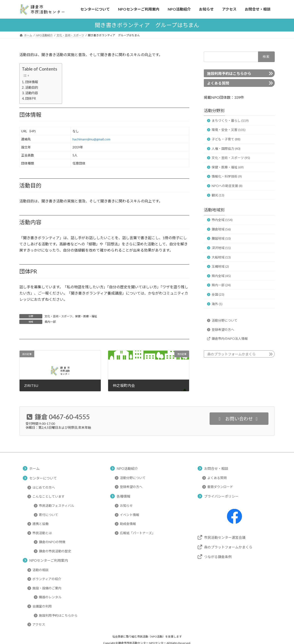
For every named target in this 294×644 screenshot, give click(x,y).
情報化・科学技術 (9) (227, 176)
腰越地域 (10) (221, 238)
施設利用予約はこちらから (229, 73)
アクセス (39, 624)
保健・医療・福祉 (86, 316)
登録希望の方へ (223, 329)
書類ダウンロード (220, 487)
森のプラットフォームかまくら (231, 354)
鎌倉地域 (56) (221, 229)
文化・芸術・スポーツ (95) (231, 158)
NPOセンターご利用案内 (49, 560)
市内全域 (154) (222, 220)
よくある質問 (218, 83)
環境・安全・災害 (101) (229, 130)
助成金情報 (128, 524)
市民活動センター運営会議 (225, 537)
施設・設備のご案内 (47, 588)
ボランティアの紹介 (47, 579)
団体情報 (32, 82)
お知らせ (126, 506)
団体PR (30, 98)
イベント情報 (130, 515)
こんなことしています (49, 496)
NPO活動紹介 (127, 468)
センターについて (43, 478)
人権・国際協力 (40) (226, 148)
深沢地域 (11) (221, 248)
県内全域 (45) (221, 276)
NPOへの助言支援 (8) (227, 186)
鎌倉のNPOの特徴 (52, 542)
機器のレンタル (50, 597)
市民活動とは (42, 533)
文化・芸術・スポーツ (58, 316)
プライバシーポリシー (221, 496)
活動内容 (32, 93)
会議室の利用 (42, 606)
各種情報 (124, 496)
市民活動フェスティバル (56, 506)
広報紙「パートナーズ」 (137, 533)
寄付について (49, 515)
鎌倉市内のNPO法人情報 (230, 339)
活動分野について (225, 320)
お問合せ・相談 (216, 468)
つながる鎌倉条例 (218, 556)
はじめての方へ (44, 487)
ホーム (34, 468)
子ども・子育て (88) (226, 139)
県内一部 (50, 322)
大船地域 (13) (221, 257)
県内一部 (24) (221, 285)
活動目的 (32, 87)
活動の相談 (40, 570)
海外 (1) (217, 304)
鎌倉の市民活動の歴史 (55, 551)
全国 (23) (218, 294)
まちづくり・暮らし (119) (230, 120)
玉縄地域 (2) (220, 266)
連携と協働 (40, 524)
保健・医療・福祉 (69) (228, 167)
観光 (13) (218, 195)
